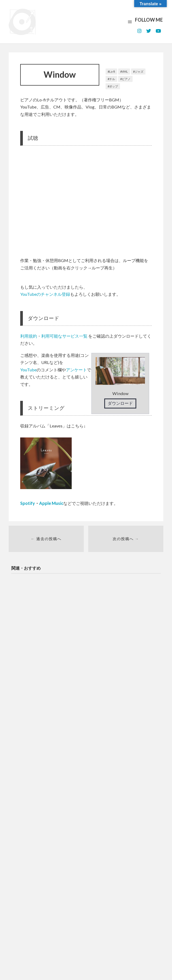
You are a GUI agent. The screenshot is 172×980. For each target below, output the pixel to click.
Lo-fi (112, 72)
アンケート (76, 370)
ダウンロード (120, 403)
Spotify (28, 503)
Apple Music (51, 503)
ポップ (114, 86)
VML (125, 72)
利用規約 (29, 336)
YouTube (28, 370)
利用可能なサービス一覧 (64, 336)
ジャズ (139, 72)
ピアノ (126, 79)
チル (112, 79)
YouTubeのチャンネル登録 (45, 294)
